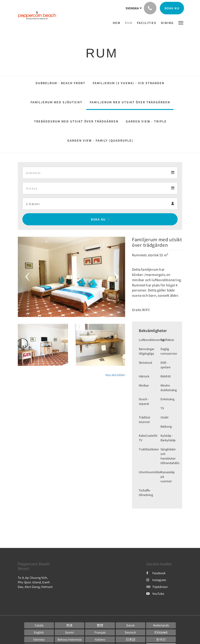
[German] (131, 632)
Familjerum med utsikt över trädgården (130, 102)
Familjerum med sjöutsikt (57, 102)
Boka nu (98, 219)
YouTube (155, 594)
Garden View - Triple (146, 121)
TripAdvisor (157, 587)
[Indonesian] (70, 639)
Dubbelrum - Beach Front (61, 83)
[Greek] (161, 632)
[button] (181, 22)
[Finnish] (70, 632)
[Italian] (100, 639)
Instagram (156, 580)
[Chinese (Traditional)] (100, 625)
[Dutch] (161, 625)
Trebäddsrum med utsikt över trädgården (76, 121)
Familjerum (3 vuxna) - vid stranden (129, 83)
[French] (100, 632)
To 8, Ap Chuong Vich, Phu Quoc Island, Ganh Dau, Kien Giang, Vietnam (35, 582)
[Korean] (161, 639)
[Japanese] (131, 639)
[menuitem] (118, 23)
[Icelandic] (39, 639)
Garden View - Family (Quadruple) (100, 140)
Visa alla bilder (115, 375)
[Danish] (131, 625)
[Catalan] (39, 625)
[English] (39, 632)
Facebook (156, 573)
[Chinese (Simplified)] (70, 625)
